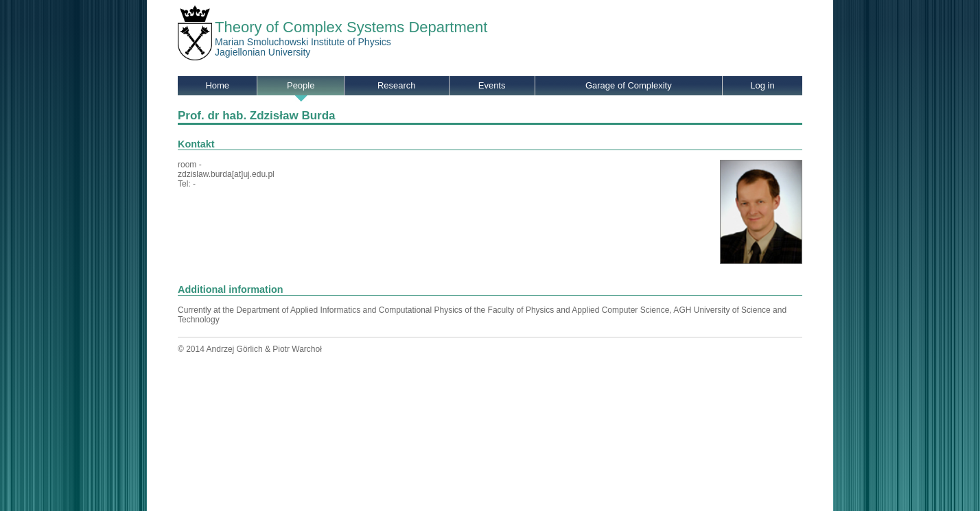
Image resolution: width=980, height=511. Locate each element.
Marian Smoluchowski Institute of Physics (303, 42)
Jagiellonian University (262, 52)
